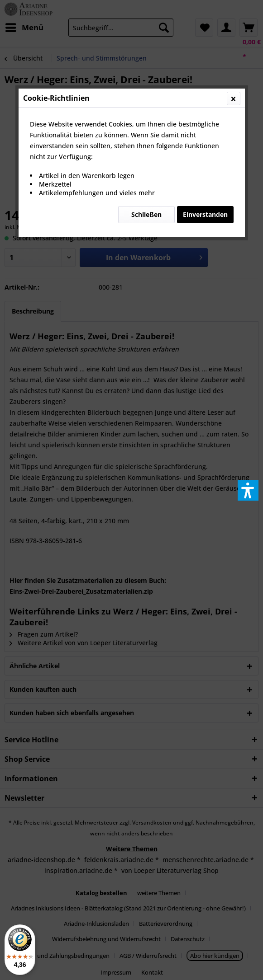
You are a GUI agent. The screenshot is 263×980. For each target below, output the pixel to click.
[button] (248, 490)
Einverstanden (205, 214)
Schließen (146, 214)
